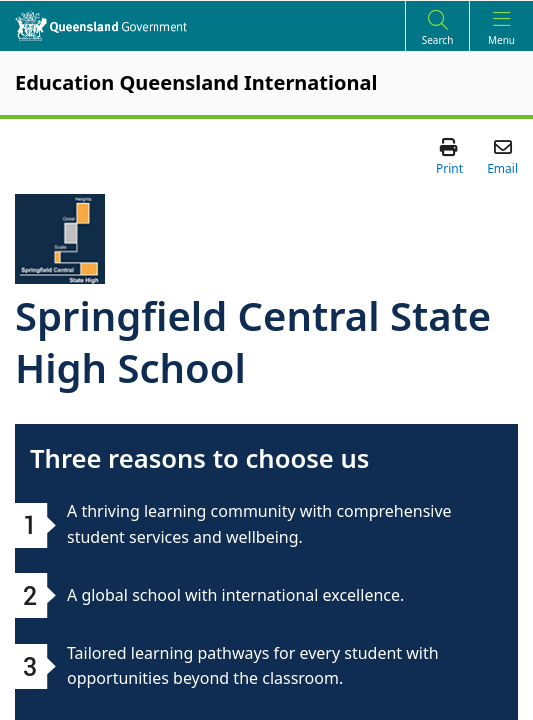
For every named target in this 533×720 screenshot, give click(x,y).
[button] (449, 156)
